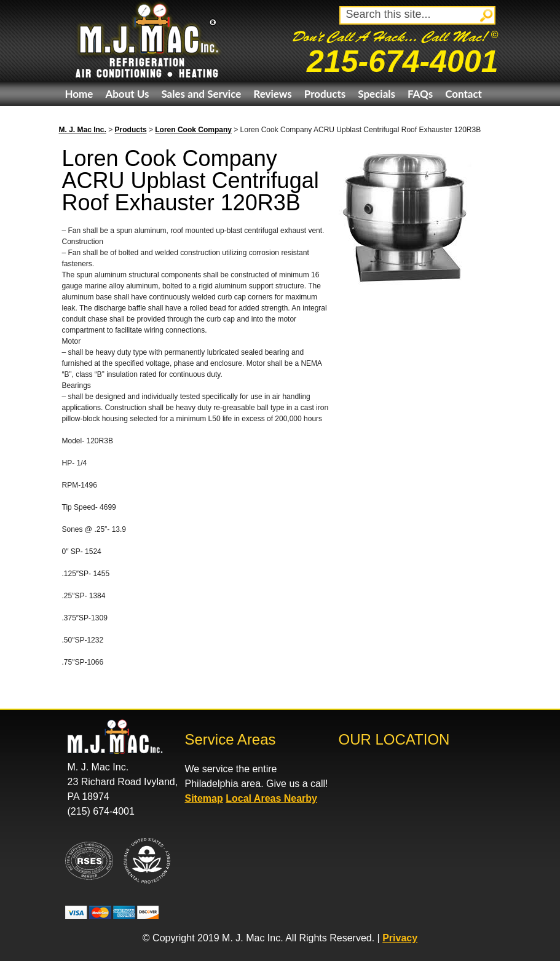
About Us (127, 94)
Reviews (272, 94)
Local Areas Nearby (271, 798)
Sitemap (204, 798)
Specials (377, 94)
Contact (463, 94)
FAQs (420, 94)
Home (79, 94)
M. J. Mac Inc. (83, 130)
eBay (77, 118)
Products (325, 94)
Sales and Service (201, 94)
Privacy (400, 938)
